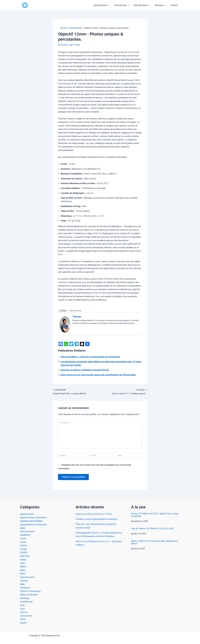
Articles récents (75, 311)
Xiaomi (23, 623)
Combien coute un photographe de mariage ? (97, 519)
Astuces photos (27, 531)
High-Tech (25, 556)
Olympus (24, 581)
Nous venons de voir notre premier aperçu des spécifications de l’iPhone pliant (98, 375)
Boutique (161, 5)
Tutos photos (26, 616)
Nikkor (23, 567)
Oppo (23, 584)
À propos (63, 311)
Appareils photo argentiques (33, 517)
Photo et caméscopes (30, 591)
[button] (109, 5)
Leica (23, 563)
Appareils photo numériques (33, 525)
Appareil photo (102, 5)
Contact (174, 5)
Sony (22, 605)
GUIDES (24, 553)
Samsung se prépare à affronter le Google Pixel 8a (85, 370)
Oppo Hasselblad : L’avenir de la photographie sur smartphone (90, 357)
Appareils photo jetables (31, 521)
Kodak (23, 560)
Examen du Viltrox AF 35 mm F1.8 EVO (94, 514)
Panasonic (25, 588)
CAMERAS (25, 535)
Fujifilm (23, 546)
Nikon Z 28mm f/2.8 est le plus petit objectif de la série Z (154, 542)
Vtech (23, 619)
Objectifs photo (142, 5)
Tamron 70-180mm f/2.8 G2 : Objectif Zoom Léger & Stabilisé (155, 515)
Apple (23, 528)
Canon (23, 539)
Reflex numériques (29, 595)
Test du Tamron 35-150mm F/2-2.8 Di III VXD (152, 529)
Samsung (24, 598)
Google (23, 549)
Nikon (23, 570)
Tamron (24, 612)
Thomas (77, 317)
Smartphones (122, 5)
